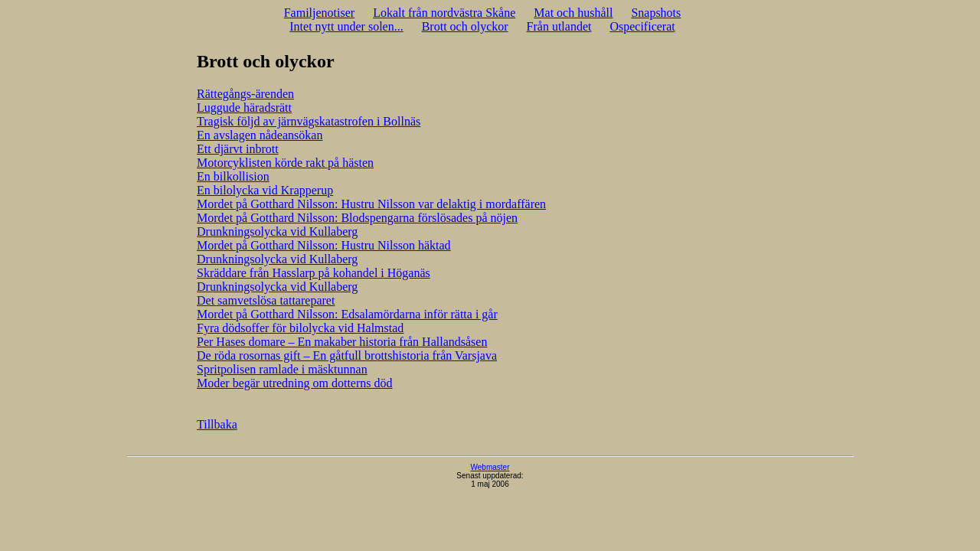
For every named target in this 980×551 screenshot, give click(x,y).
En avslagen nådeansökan (260, 135)
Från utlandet (559, 26)
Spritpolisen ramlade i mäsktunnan (282, 369)
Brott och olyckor (465, 26)
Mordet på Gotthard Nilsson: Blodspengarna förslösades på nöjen (357, 218)
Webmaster (490, 467)
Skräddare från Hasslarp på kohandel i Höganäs (314, 273)
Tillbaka (217, 424)
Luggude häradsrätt (244, 108)
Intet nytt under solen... (346, 26)
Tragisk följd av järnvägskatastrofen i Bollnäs (309, 121)
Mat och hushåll (573, 13)
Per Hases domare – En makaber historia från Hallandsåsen (342, 342)
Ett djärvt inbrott (238, 149)
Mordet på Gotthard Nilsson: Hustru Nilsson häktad (324, 245)
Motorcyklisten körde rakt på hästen (285, 163)
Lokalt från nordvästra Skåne (444, 13)
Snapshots (656, 13)
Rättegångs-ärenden (245, 94)
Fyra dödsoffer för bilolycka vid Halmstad (300, 328)
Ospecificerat (642, 26)
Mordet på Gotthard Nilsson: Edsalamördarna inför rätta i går (347, 314)
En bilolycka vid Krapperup (265, 190)
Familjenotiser (319, 13)
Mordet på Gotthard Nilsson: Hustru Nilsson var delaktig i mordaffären (371, 204)
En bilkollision (233, 176)
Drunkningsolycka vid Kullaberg (277, 231)
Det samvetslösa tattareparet (266, 300)
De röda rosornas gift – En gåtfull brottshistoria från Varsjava (347, 355)
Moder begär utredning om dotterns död (295, 383)
